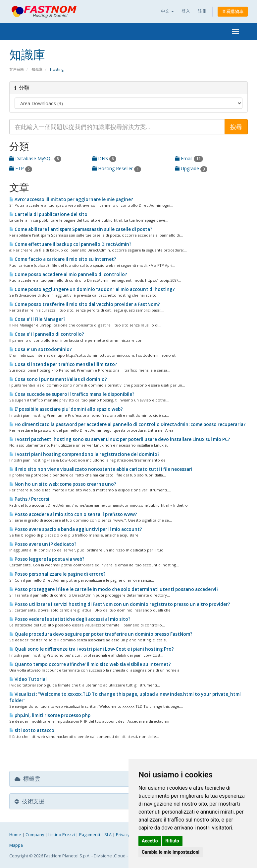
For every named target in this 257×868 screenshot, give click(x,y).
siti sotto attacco (32, 730)
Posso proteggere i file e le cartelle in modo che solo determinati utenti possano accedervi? (114, 589)
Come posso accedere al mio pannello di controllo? (68, 274)
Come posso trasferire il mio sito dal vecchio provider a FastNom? (85, 304)
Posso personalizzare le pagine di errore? (57, 574)
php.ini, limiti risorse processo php (50, 715)
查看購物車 (233, 11)
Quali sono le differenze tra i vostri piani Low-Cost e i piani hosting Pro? (92, 649)
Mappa (16, 845)
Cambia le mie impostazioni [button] (171, 852)
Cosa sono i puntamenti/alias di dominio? (58, 379)
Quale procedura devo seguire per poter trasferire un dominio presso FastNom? (101, 634)
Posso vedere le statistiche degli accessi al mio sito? (70, 619)
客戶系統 (17, 69)
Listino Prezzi (62, 835)
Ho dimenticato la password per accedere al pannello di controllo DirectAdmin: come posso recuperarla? (128, 424)
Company (35, 835)
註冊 (202, 11)
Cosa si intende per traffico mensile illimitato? (63, 364)
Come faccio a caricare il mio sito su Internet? (63, 259)
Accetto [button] (150, 841)
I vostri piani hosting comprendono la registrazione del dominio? (84, 454)
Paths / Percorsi (29, 499)
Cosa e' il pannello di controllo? (47, 334)
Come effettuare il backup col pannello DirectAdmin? (70, 244)
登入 (186, 11)
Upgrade (191, 168)
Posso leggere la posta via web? (47, 559)
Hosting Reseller (117, 168)
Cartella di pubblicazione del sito (48, 214)
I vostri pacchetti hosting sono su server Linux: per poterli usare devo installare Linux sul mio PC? (120, 439)
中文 (167, 11)
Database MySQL (35, 158)
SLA (108, 835)
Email (189, 158)
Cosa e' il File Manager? (37, 319)
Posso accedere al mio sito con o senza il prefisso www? (73, 514)
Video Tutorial (28, 679)
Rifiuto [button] (172, 841)
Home (15, 835)
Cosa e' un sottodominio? (41, 349)
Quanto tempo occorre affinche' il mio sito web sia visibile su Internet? (90, 664)
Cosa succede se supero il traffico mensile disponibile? (72, 394)
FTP (21, 168)
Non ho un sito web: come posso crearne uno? (63, 484)
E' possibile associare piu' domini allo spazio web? (66, 409)
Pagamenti (90, 835)
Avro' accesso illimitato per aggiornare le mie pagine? (71, 199)
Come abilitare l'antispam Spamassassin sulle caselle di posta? (81, 229)
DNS (104, 158)
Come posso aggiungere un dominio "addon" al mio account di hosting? (92, 289)
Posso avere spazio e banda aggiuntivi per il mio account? (76, 529)
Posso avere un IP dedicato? (43, 544)
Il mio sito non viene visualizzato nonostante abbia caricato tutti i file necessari (101, 469)
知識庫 (37, 69)
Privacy (123, 835)
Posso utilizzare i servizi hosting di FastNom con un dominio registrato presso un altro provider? (120, 604)
